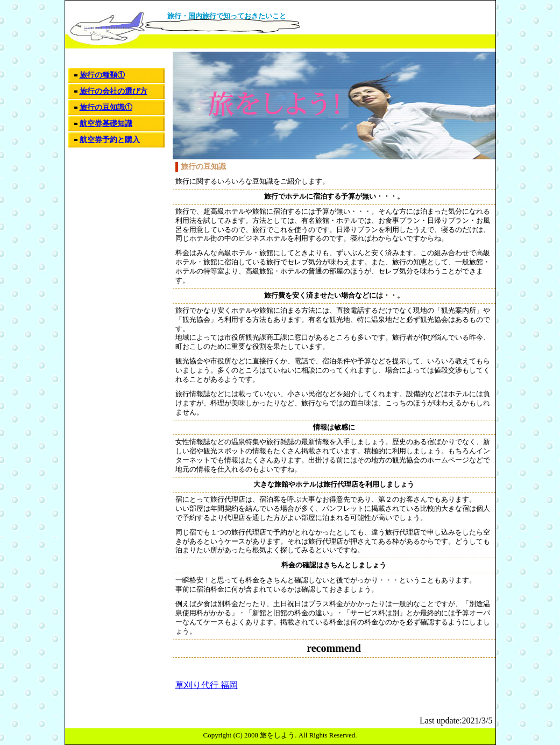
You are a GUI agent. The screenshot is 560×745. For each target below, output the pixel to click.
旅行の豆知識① (106, 107)
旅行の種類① (102, 75)
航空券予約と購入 (110, 140)
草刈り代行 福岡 (207, 685)
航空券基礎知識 (106, 124)
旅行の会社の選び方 (114, 91)
